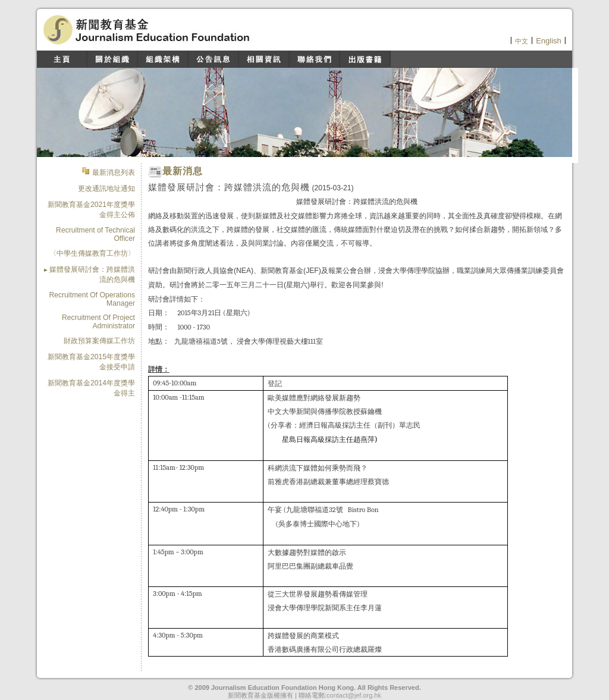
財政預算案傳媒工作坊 (99, 341)
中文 (522, 41)
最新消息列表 (113, 172)
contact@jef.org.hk (354, 695)
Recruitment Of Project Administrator (98, 322)
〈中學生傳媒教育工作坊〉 (92, 253)
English (549, 41)
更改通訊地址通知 (106, 189)
